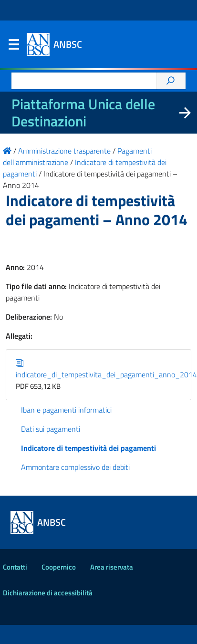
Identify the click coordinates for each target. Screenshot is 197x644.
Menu (13, 47)
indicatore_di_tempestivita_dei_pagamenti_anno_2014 (106, 369)
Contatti (15, 567)
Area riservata (112, 567)
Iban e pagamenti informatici (66, 410)
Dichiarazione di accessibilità (48, 593)
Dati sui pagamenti (51, 429)
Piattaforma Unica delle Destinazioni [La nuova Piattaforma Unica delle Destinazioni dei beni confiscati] (83, 113)
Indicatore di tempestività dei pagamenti (88, 448)
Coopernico (59, 567)
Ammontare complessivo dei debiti (75, 467)
